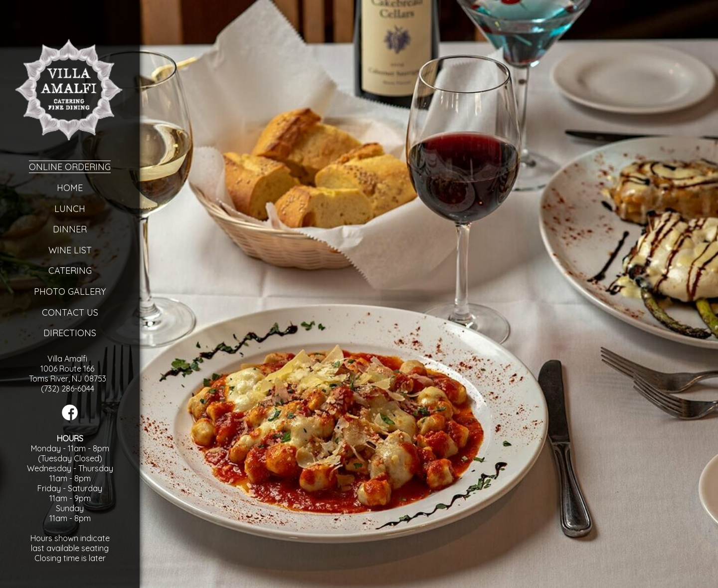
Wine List (70, 250)
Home (70, 188)
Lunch (70, 209)
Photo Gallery (70, 292)
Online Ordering (70, 167)
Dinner (70, 229)
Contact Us (70, 312)
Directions (70, 333)
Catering (70, 271)
